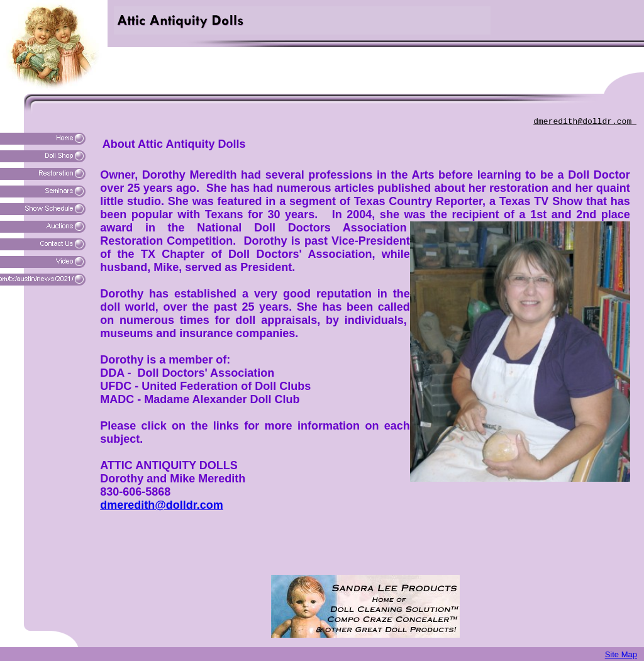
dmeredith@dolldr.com (585, 122)
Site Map (621, 654)
